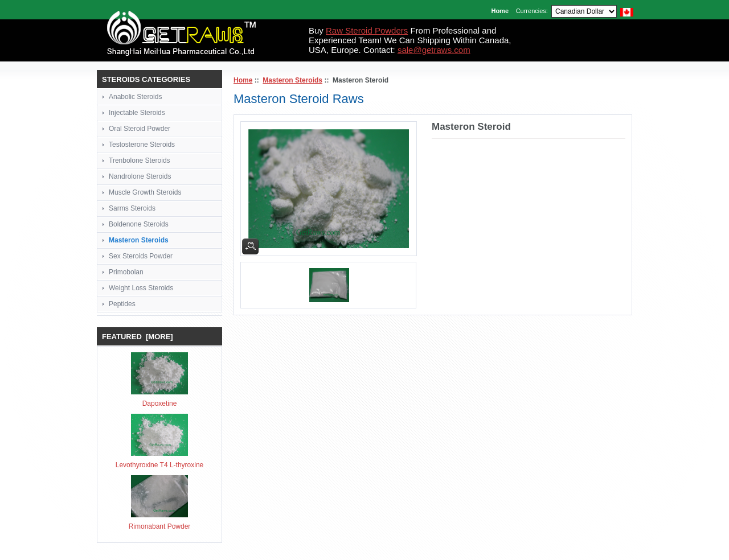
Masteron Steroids (292, 80)
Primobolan (126, 272)
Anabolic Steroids (135, 97)
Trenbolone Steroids (140, 160)
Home (500, 11)
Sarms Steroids (132, 208)
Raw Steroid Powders (367, 30)
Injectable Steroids (137, 113)
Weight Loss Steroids (141, 288)
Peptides (122, 304)
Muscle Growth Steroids (145, 192)
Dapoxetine (160, 403)
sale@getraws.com (434, 50)
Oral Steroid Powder (140, 129)
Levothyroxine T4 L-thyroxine (160, 465)
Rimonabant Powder (160, 526)
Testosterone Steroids (142, 145)
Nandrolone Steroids (140, 176)
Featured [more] (138, 337)
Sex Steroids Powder (141, 256)
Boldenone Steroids (139, 224)
